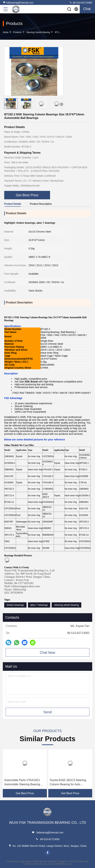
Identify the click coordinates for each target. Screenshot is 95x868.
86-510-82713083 (81, 2)
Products (17, 32)
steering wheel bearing (66, 605)
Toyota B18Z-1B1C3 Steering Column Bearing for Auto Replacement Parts (68, 783)
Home (6, 32)
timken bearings (15, 605)
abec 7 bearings (39, 605)
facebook (48, 853)
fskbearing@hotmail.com (18, 2)
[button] (61, 104)
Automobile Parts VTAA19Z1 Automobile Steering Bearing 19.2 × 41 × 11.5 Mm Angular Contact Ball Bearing (22, 783)
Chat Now (48, 653)
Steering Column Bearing (38, 32)
